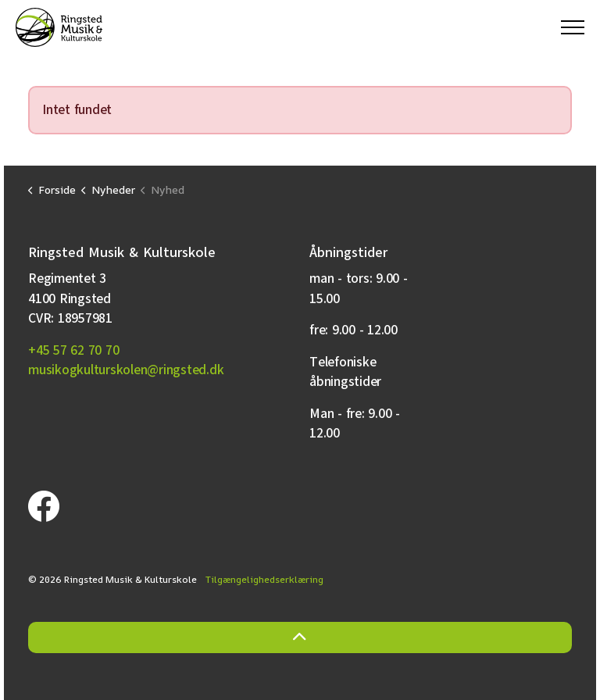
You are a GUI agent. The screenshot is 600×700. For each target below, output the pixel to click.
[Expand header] (573, 27)
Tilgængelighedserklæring (264, 579)
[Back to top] (300, 637)
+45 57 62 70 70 (73, 350)
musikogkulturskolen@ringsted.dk (126, 370)
